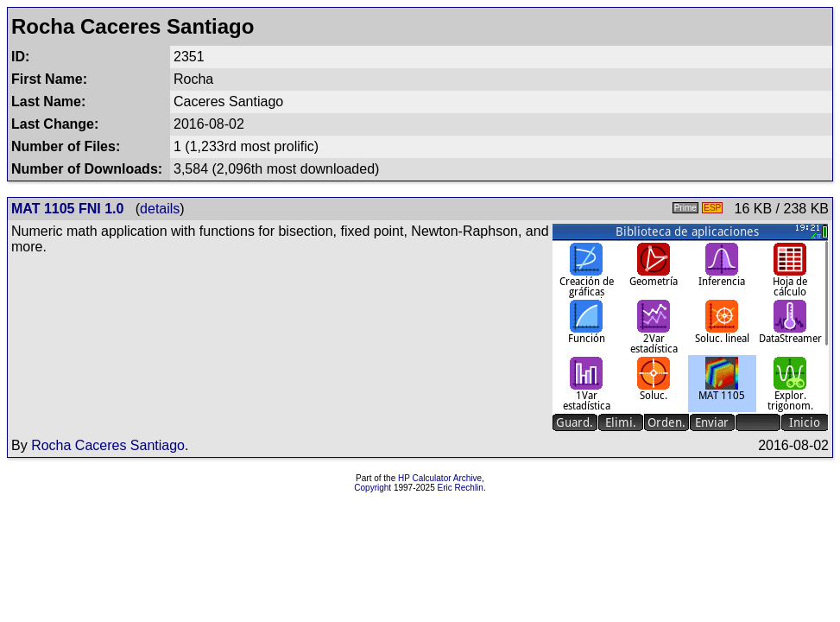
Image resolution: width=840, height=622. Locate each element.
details (160, 209)
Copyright (373, 488)
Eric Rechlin (461, 488)
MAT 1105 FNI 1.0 (67, 209)
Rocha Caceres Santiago (108, 445)
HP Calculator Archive (440, 478)
